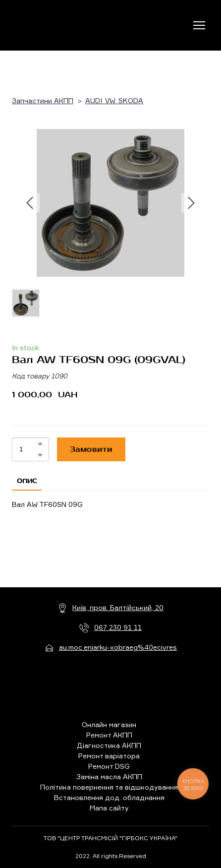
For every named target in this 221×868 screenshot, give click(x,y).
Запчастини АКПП (43, 100)
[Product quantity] (28, 449)
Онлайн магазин (109, 724)
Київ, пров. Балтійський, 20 (118, 607)
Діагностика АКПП (109, 745)
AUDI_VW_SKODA (114, 100)
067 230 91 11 (118, 627)
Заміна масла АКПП (109, 776)
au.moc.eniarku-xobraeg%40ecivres (118, 647)
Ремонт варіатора (109, 756)
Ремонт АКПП (109, 735)
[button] (40, 443)
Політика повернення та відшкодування (109, 787)
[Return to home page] (53, 25)
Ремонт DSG (109, 766)
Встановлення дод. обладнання (109, 797)
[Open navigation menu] (199, 25)
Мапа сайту (109, 808)
